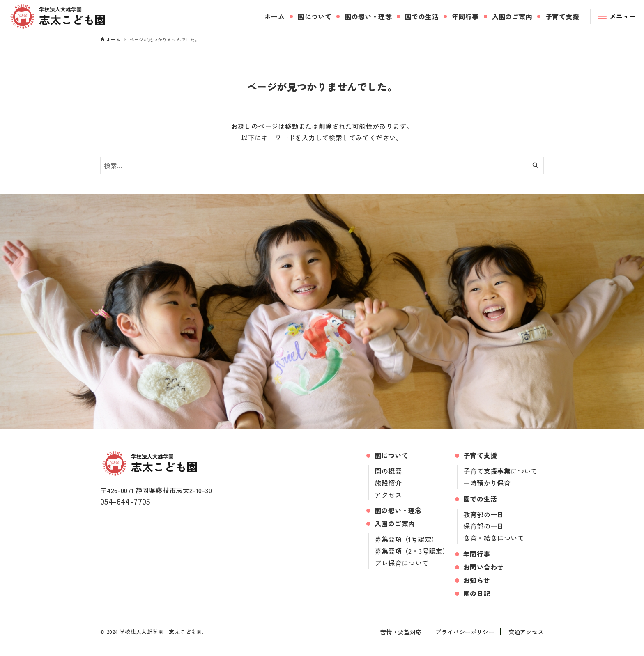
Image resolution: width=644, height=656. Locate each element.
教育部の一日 (483, 514)
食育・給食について (494, 538)
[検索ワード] (322, 165)
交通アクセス (526, 632)
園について (391, 455)
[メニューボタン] (617, 16)
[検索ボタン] (536, 165)
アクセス (388, 495)
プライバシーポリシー (465, 632)
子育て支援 (480, 455)
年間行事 (477, 554)
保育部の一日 (483, 526)
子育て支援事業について (500, 471)
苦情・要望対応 (401, 632)
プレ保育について (401, 563)
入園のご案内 (395, 523)
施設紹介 (388, 483)
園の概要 (388, 471)
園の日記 (477, 593)
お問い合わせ (483, 567)
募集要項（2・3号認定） (412, 551)
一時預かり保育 (487, 483)
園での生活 (480, 499)
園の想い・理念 (398, 510)
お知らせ (477, 580)
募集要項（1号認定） (406, 539)
